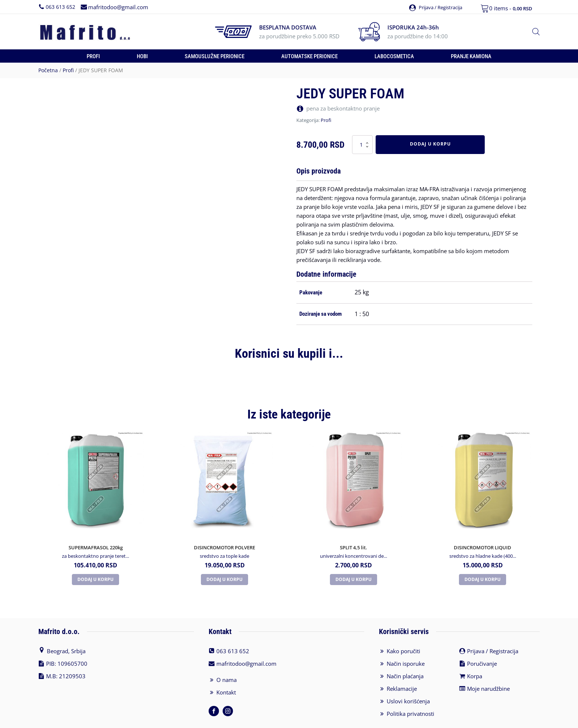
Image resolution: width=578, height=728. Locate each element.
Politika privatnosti (410, 696)
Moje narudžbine (488, 671)
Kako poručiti (403, 633)
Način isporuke (406, 645)
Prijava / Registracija (493, 633)
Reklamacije (402, 671)
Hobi (142, 56)
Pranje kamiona (471, 56)
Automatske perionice (309, 56)
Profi (93, 56)
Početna (48, 70)
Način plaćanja (405, 658)
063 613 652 (60, 6)
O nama (227, 662)
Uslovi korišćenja (408, 683)
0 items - (511, 8)
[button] (433, 7)
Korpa (475, 658)
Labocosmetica (394, 56)
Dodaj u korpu (430, 144)
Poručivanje (482, 645)
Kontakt (226, 674)
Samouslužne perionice (215, 56)
